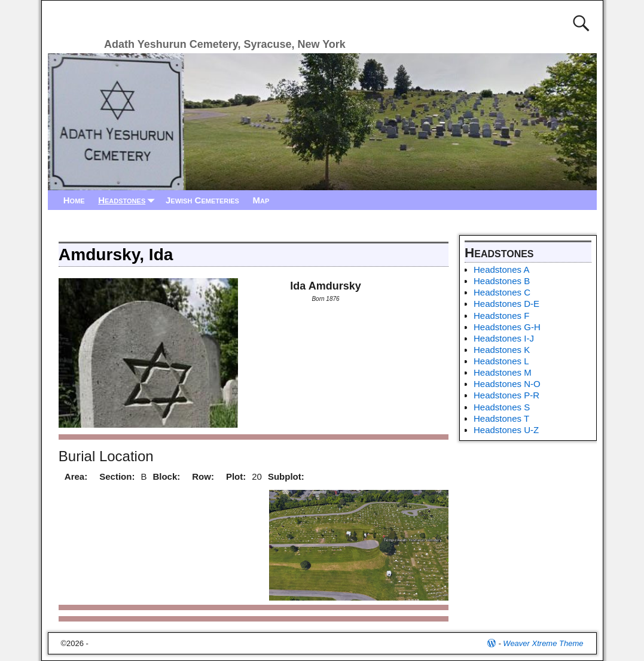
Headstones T (501, 418)
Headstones (129, 200)
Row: (203, 476)
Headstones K (502, 350)
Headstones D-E (506, 304)
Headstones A (501, 269)
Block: (166, 476)
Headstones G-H (507, 327)
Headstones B (502, 281)
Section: (117, 476)
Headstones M (503, 372)
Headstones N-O (507, 384)
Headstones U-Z (506, 430)
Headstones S (502, 407)
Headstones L (501, 361)
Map (261, 200)
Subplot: (286, 476)
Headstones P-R (506, 395)
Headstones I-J (504, 338)
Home (74, 200)
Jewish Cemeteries (202, 200)
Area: (76, 476)
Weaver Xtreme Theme (543, 643)
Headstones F (501, 316)
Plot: (236, 476)
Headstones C (502, 292)
